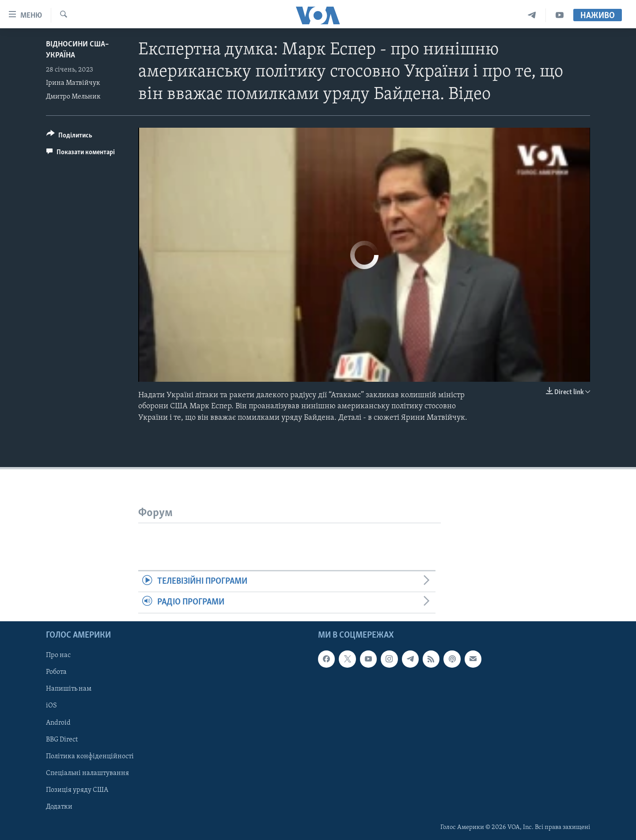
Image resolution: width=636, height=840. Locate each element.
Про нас (58, 655)
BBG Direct (62, 739)
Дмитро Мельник (73, 97)
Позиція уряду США (77, 790)
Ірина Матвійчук (73, 83)
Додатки (59, 806)
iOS (51, 706)
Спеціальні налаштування (87, 773)
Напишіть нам (69, 689)
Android (58, 722)
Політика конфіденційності (90, 756)
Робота (56, 672)
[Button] (69, 137)
